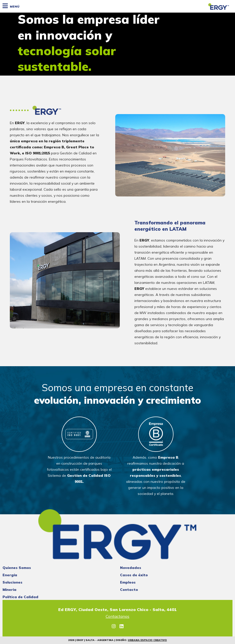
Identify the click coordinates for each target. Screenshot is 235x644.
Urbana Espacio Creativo (147, 640)
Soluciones (12, 582)
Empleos (128, 582)
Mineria (9, 590)
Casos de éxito (134, 575)
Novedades (131, 568)
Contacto (129, 590)
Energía (10, 575)
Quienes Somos (17, 568)
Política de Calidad (20, 597)
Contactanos (117, 617)
